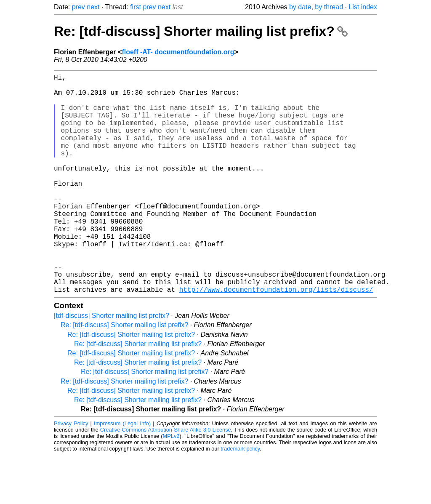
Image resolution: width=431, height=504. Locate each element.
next (93, 7)
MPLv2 (171, 485)
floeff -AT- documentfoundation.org (178, 52)
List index (363, 7)
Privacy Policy (71, 472)
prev (78, 7)
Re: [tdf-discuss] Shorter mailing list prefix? (201, 31)
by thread (329, 7)
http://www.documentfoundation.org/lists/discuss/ (276, 338)
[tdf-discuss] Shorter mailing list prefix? (112, 364)
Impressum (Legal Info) (122, 472)
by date (300, 7)
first (136, 7)
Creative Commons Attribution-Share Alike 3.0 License (166, 479)
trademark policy (240, 497)
